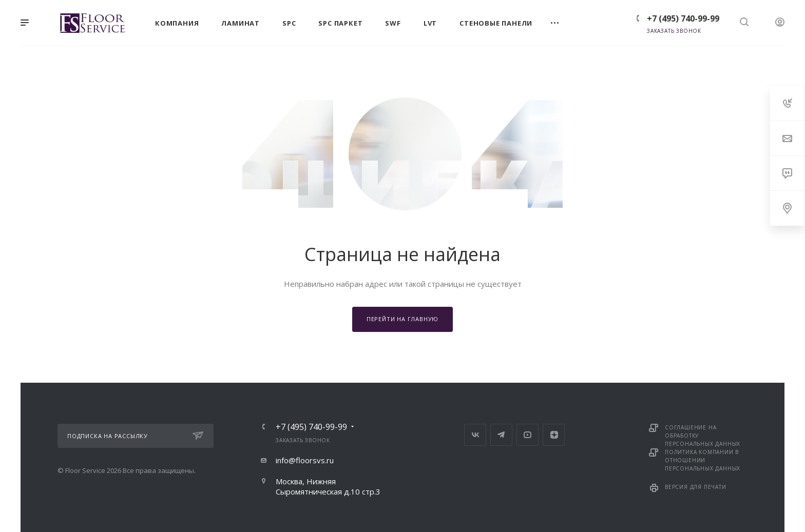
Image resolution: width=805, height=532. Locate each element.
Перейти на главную (402, 319)
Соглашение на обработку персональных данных (703, 436)
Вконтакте (475, 435)
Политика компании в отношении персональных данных (703, 460)
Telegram (501, 435)
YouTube (528, 435)
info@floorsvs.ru (305, 460)
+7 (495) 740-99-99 (683, 18)
